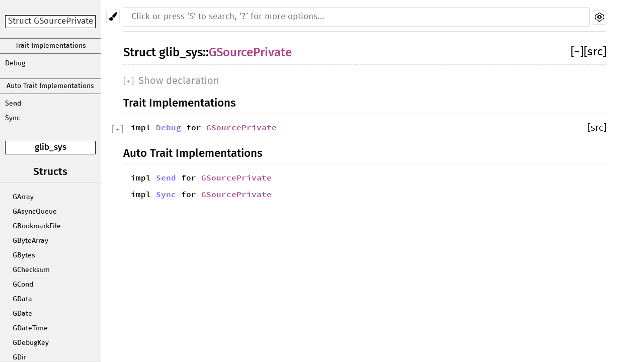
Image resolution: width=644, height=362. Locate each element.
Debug (15, 63)
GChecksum (31, 270)
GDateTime (30, 328)
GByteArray (30, 241)
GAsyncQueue (35, 212)
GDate (22, 314)
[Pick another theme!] (113, 17)
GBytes (24, 255)
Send (13, 104)
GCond (23, 285)
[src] (595, 52)
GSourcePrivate (250, 52)
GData (22, 299)
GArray (23, 197)
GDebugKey (31, 343)
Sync (13, 118)
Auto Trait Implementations (50, 86)
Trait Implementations (51, 46)
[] (577, 52)
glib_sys (51, 147)
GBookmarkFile (37, 226)
